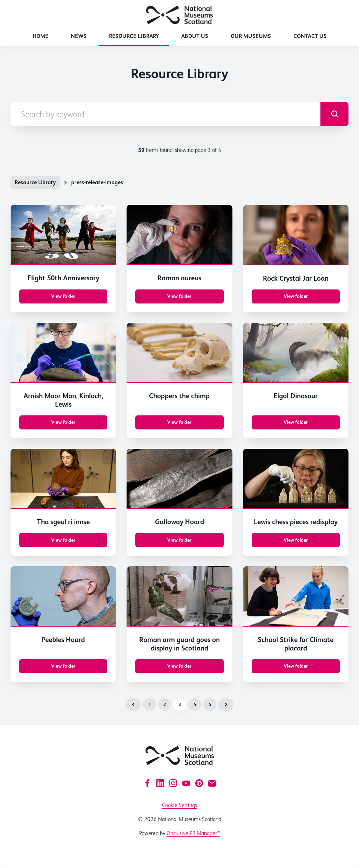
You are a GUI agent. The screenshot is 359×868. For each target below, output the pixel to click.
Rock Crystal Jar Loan (296, 278)
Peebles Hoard (63, 640)
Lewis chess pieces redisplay (296, 522)
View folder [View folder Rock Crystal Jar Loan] (296, 296)
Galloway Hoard (179, 522)
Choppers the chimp (179, 396)
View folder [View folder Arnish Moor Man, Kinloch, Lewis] (63, 422)
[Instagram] (173, 783)
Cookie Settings (179, 805)
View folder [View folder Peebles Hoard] (63, 666)
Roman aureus (179, 278)
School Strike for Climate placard (296, 644)
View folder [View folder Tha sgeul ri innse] (63, 540)
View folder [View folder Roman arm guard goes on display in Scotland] (179, 666)
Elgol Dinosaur (296, 396)
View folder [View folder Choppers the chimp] (179, 422)
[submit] (334, 114)
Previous (133, 705)
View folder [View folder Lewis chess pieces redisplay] (296, 540)
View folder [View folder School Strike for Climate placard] (296, 666)
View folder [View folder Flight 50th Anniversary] (63, 296)
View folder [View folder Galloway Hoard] (179, 540)
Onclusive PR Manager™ (193, 833)
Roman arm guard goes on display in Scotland (179, 644)
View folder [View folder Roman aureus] (179, 296)
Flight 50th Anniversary (63, 278)
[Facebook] (147, 783)
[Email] (212, 783)
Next (226, 705)
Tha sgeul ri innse (63, 522)
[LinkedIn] (160, 783)
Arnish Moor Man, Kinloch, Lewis (63, 400)
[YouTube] (186, 783)
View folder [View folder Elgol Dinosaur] (296, 422)
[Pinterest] (199, 783)
